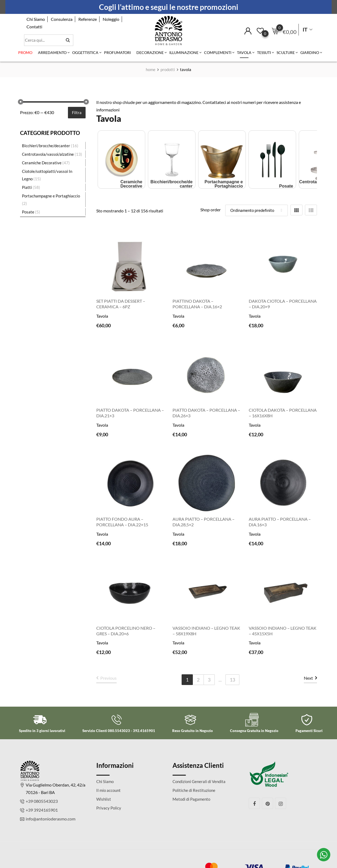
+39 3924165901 (42, 810)
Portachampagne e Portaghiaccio (51, 196)
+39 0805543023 (42, 801)
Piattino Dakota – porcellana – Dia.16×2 (197, 304)
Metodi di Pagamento (191, 799)
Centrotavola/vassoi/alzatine (48, 154)
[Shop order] (256, 210)
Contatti (34, 27)
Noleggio (111, 19)
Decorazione (150, 52)
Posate (28, 212)
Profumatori (117, 52)
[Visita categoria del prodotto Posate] (272, 159)
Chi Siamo (36, 19)
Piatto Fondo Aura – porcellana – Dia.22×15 (122, 522)
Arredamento (52, 52)
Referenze (88, 19)
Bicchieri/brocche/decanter (46, 146)
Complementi (218, 52)
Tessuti (264, 52)
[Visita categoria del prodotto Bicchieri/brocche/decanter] (172, 159)
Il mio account (108, 790)
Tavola (244, 52)
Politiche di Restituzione (194, 790)
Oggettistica (85, 52)
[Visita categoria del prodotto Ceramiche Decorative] (121, 159)
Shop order (210, 210)
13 (232, 680)
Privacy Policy (109, 808)
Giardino (310, 52)
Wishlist (104, 799)
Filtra (77, 112)
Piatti (27, 187)
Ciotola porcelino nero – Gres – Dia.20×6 (126, 631)
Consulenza (62, 19)
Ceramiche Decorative (42, 163)
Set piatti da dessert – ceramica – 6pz (121, 304)
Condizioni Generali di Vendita (199, 781)
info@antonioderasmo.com (51, 819)
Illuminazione (184, 52)
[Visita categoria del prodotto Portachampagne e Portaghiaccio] (222, 159)
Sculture (286, 52)
